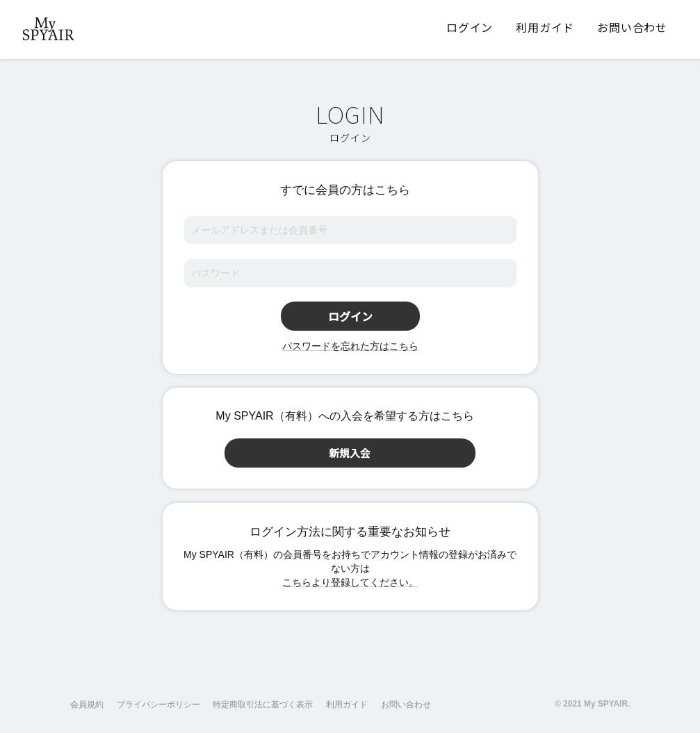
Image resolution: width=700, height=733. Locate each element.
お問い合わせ (406, 705)
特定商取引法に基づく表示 (263, 705)
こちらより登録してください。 (350, 582)
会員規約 (87, 705)
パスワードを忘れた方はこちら (350, 346)
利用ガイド (347, 705)
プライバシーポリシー (158, 705)
